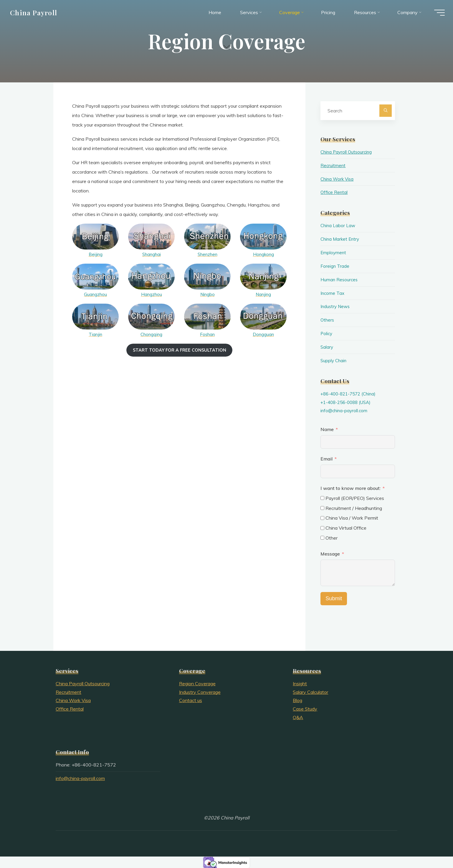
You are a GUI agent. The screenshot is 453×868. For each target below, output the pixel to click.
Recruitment (333, 165)
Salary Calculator (310, 692)
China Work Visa (338, 179)
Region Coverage (197, 683)
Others (328, 320)
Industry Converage (200, 692)
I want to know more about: (351, 488)
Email (326, 459)
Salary (327, 347)
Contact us (191, 700)
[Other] (322, 538)
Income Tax (333, 293)
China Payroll (37, 14)
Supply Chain (334, 360)
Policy (327, 333)
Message (330, 553)
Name (327, 429)
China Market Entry (341, 239)
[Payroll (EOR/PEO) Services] (322, 498)
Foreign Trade (335, 266)
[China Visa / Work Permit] (322, 518)
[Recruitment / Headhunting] (322, 508)
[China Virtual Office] (322, 528)
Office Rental (334, 192)
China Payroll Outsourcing (347, 152)
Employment (334, 252)
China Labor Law (338, 225)
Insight (300, 683)
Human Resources (340, 279)
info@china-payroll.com (345, 410)
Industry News (336, 306)
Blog (297, 700)
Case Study (305, 709)
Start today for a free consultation (180, 350)
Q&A (298, 717)
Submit (334, 598)
